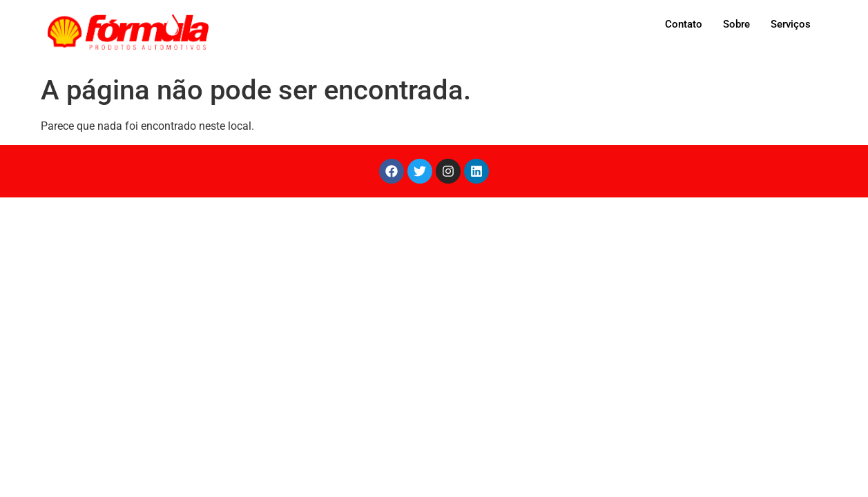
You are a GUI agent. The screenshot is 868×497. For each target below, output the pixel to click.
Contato (684, 24)
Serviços (791, 24)
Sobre (736, 24)
